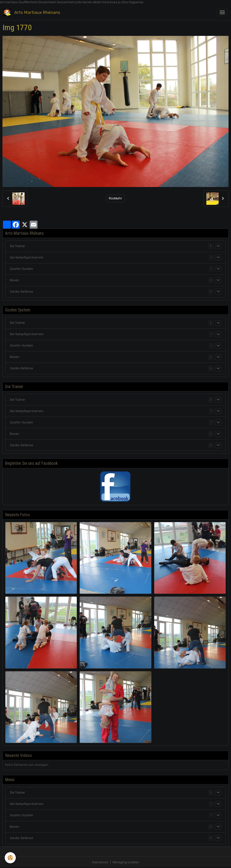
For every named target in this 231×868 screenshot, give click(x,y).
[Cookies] (10, 858)
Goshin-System (21, 269)
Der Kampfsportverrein (27, 258)
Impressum (100, 862)
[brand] (33, 12)
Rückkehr (115, 198)
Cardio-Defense (21, 292)
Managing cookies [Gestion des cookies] (126, 862)
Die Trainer (18, 246)
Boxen (15, 280)
